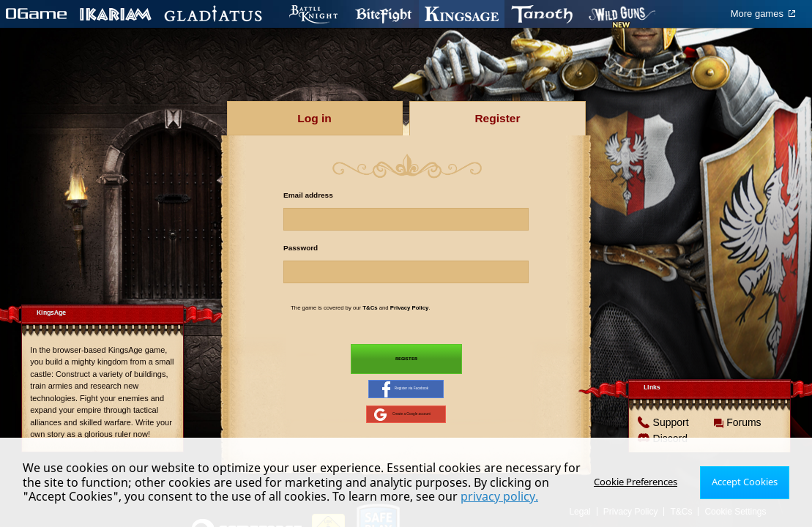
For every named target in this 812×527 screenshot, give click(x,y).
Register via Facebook (405, 395)
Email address (308, 195)
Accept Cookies (746, 482)
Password (301, 248)
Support (671, 436)
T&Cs (370, 308)
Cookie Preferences (641, 482)
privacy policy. (499, 496)
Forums (744, 436)
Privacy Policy (410, 308)
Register (406, 361)
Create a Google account (403, 425)
